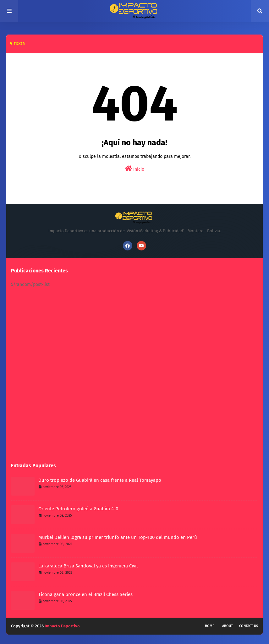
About (228, 626)
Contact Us (249, 626)
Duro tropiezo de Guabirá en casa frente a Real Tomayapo (100, 480)
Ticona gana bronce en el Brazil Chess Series (85, 594)
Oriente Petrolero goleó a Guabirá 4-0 (78, 509)
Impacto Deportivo (62, 626)
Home (210, 626)
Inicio (134, 169)
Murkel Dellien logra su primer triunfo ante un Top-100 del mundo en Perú (118, 537)
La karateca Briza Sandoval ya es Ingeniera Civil (88, 566)
